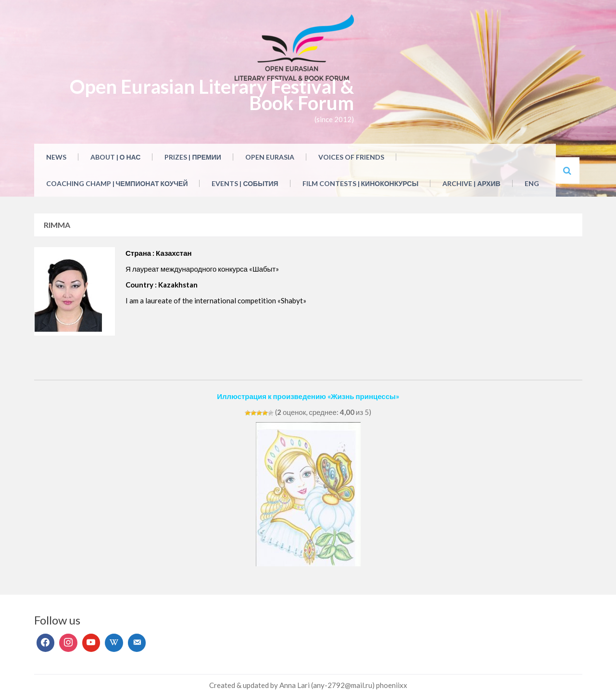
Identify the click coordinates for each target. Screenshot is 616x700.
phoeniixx (392, 685)
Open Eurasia (270, 157)
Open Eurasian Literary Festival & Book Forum (212, 95)
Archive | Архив (471, 183)
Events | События (245, 183)
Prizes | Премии (193, 157)
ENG (532, 183)
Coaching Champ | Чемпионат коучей (117, 183)
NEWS (56, 157)
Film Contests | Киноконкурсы (361, 183)
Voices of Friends (351, 157)
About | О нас (116, 157)
